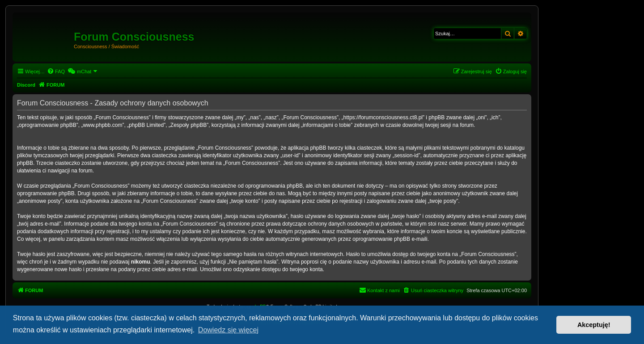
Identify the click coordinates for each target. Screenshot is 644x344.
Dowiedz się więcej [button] (228, 330)
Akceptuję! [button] (594, 325)
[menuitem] (56, 71)
